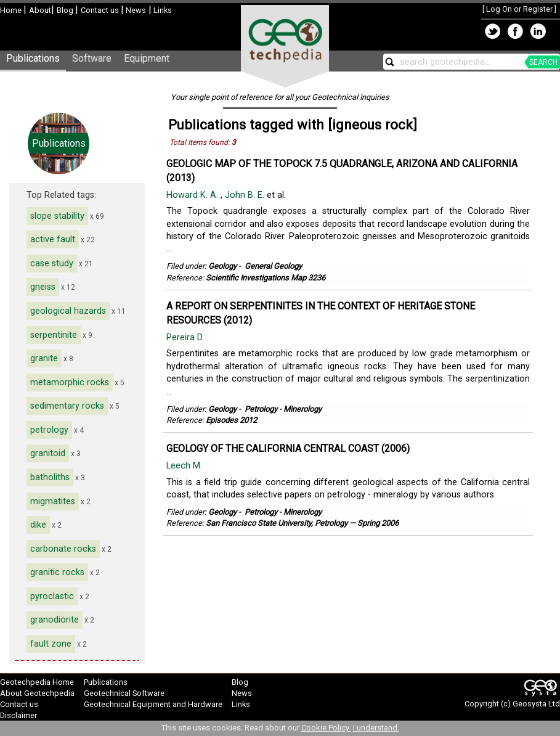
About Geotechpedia (37, 693)
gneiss (43, 287)
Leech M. (185, 466)
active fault (53, 239)
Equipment (147, 58)
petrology (49, 430)
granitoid (48, 453)
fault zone (51, 644)
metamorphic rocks (70, 382)
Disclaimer (18, 715)
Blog (66, 10)
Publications (33, 58)
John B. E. (246, 195)
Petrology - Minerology (283, 409)
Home (12, 10)
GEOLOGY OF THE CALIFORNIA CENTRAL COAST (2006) (288, 448)
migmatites (53, 501)
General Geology (273, 266)
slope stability (57, 216)
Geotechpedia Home (37, 682)
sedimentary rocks (67, 406)
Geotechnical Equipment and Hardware (153, 704)
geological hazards (68, 311)
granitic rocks (57, 572)
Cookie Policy (326, 728)
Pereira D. (186, 337)
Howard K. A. (193, 195)
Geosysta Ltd (536, 704)
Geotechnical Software (124, 693)
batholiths (50, 477)
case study (52, 264)
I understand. (376, 728)
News (135, 10)
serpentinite (54, 335)
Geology (222, 266)
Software (92, 58)
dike (38, 525)
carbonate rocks (63, 549)
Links (162, 10)
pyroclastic (52, 596)
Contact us (101, 10)
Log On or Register (519, 9)
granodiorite (55, 620)
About (40, 10)
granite (44, 358)
